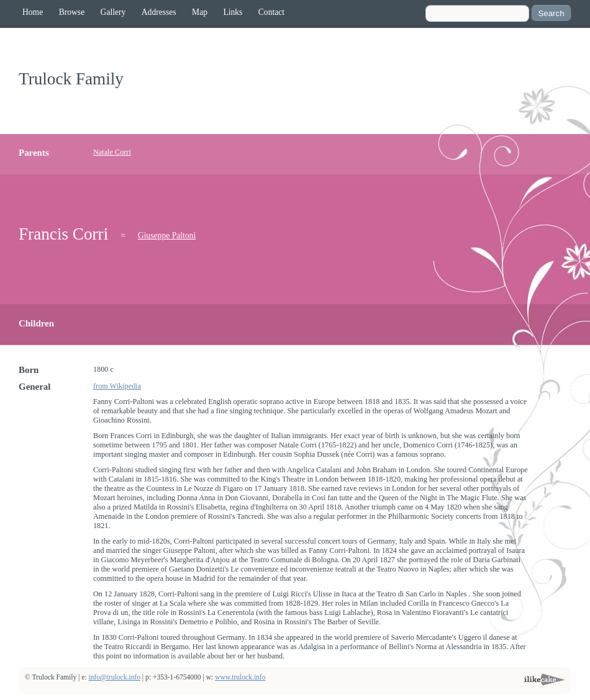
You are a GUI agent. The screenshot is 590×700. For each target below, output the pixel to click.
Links (233, 12)
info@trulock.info (115, 677)
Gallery (113, 12)
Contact (271, 12)
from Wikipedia (117, 386)
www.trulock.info (240, 677)
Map (200, 12)
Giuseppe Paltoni (167, 236)
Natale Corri (112, 152)
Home (33, 12)
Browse (72, 12)
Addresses (159, 12)
